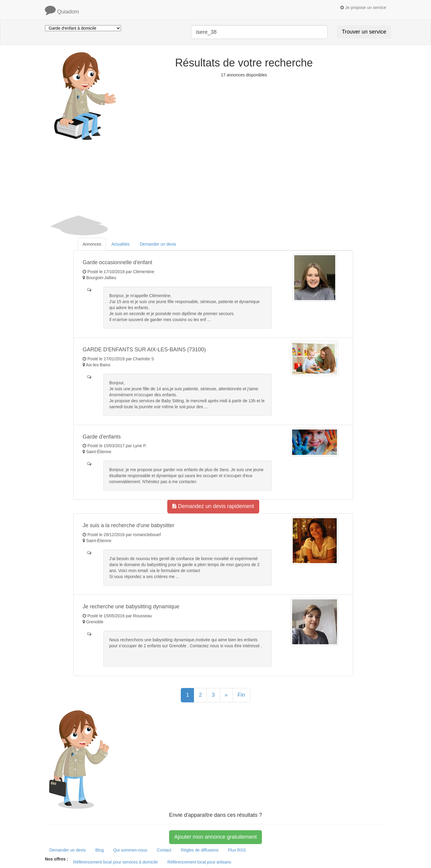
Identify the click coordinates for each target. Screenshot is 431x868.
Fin (241, 695)
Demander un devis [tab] (158, 244)
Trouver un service (364, 32)
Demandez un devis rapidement (213, 506)
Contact (164, 850)
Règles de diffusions (200, 850)
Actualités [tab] (120, 244)
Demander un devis (67, 850)
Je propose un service (363, 7)
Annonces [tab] (92, 244)
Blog (99, 850)
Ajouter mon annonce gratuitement (215, 837)
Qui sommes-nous (130, 850)
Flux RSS (237, 850)
